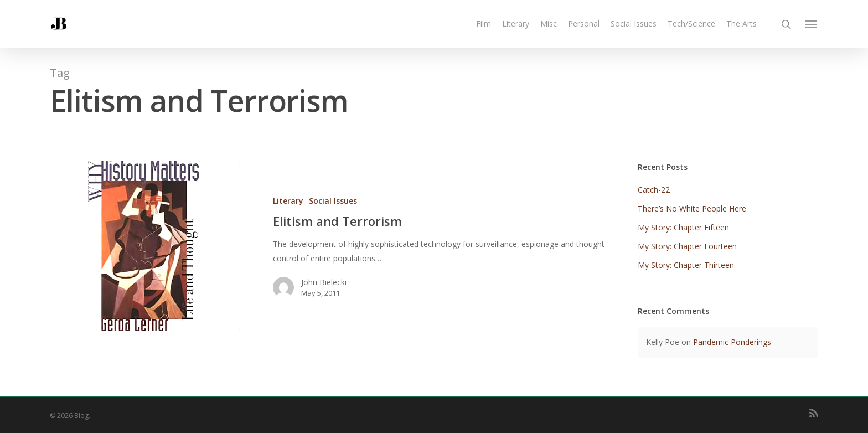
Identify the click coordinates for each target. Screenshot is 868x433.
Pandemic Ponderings (732, 342)
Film (484, 24)
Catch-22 (654, 190)
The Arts (742, 24)
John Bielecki (318, 282)
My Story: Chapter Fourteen (687, 246)
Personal (584, 24)
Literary (516, 24)
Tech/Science (691, 24)
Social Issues (634, 24)
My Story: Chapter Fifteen (683, 227)
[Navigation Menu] (812, 24)
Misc (549, 24)
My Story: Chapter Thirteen (686, 265)
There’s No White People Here (692, 208)
